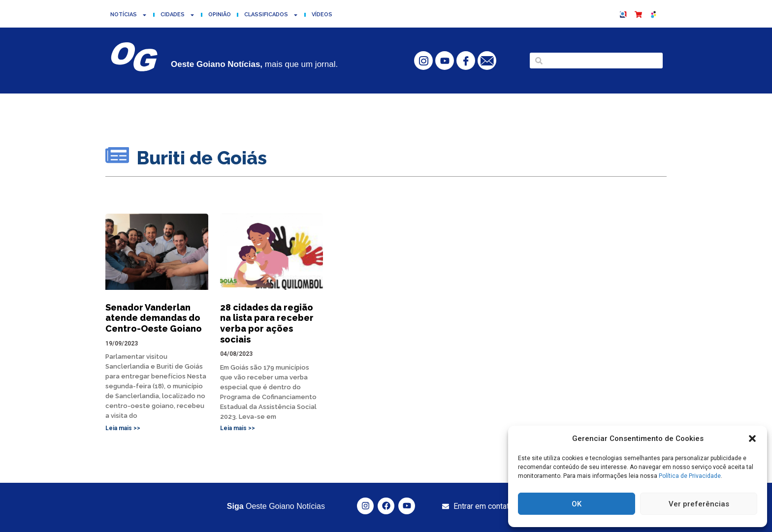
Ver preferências (699, 504)
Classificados (271, 15)
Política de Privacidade (690, 476)
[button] (752, 438)
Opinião (220, 15)
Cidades (178, 15)
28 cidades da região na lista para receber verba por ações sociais (267, 323)
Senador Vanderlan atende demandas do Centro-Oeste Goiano (154, 318)
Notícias (129, 15)
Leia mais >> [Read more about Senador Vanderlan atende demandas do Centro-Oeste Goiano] (123, 428)
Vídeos (322, 15)
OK (577, 504)
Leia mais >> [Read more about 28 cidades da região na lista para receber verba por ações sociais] (238, 428)
